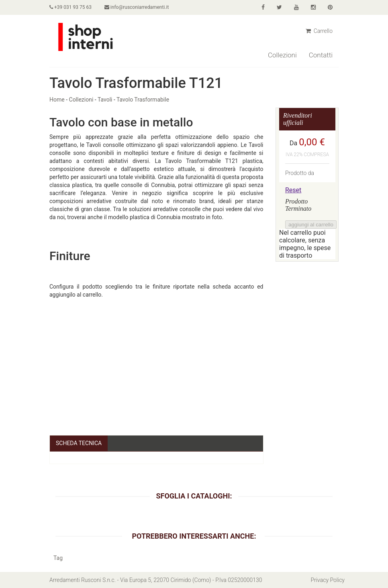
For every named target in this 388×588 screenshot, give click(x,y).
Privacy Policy (328, 580)
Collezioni (282, 55)
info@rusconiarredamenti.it (137, 7)
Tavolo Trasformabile (143, 100)
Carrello (319, 31)
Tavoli (105, 100)
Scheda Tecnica (79, 443)
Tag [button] (58, 558)
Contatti (321, 55)
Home (57, 100)
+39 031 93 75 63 (70, 7)
